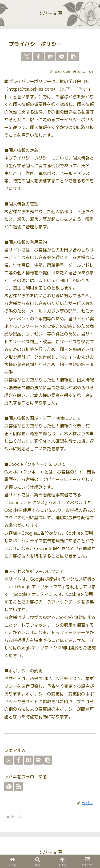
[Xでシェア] (27, 57)
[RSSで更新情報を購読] (19, 786)
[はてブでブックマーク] (50, 57)
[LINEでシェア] (62, 57)
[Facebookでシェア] (38, 57)
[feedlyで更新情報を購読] (9, 786)
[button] (73, 57)
